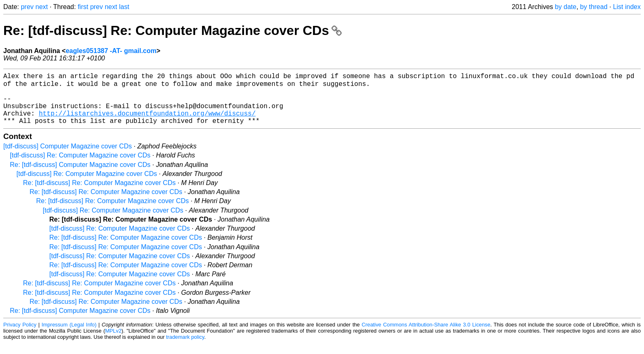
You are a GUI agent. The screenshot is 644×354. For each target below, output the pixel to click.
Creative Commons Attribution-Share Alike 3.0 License (426, 335)
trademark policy (185, 348)
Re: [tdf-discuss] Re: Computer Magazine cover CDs (172, 30)
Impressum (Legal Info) (69, 335)
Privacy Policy (20, 335)
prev (27, 7)
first (83, 7)
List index (627, 7)
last (124, 7)
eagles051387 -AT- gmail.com (111, 51)
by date (566, 7)
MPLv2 (113, 341)
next (41, 7)
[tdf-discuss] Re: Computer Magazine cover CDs (80, 166)
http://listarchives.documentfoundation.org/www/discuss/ (147, 122)
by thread (594, 7)
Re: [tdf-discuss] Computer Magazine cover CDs (80, 175)
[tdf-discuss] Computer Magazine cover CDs (68, 157)
